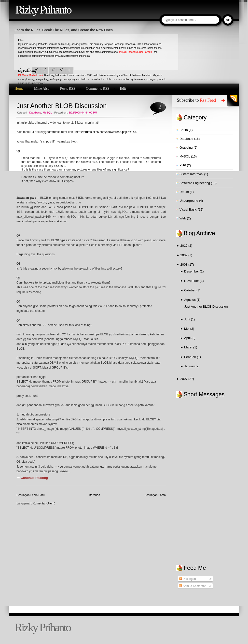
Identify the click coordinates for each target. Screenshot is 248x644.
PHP (183, 165)
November (192, 281)
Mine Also (42, 88)
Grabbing (186, 148)
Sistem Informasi (191, 174)
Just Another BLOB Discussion (62, 106)
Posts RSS (68, 88)
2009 (184, 255)
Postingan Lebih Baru (31, 495)
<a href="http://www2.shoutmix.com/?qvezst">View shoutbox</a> (207, 476)
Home (19, 88)
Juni (187, 319)
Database (35, 113)
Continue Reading (34, 478)
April (188, 338)
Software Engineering (195, 183)
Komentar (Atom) (44, 503)
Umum (184, 192)
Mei (187, 329)
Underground (189, 201)
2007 (184, 379)
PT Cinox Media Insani (30, 75)
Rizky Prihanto (43, 10)
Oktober (190, 290)
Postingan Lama (155, 495)
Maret (189, 347)
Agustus (190, 300)
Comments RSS (98, 88)
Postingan (187, 579)
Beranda (94, 495)
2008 (184, 265)
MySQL (47, 113)
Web (183, 218)
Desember (192, 271)
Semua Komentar (192, 586)
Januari (190, 366)
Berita (184, 130)
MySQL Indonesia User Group (136, 52)
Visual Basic (188, 209)
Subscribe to (196, 100)
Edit (123, 88)
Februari (191, 357)
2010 (184, 246)
